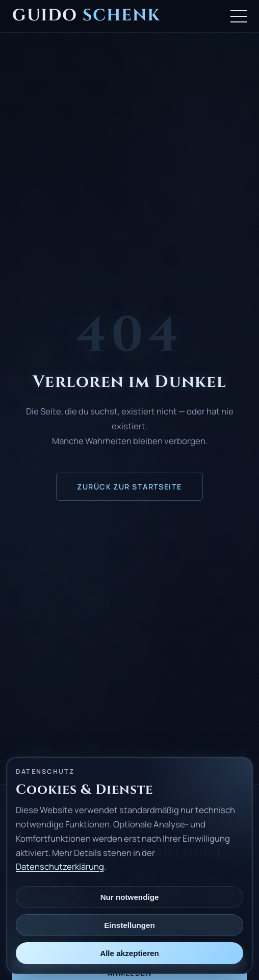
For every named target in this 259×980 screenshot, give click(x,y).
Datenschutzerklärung (60, 866)
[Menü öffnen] (239, 16)
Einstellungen (129, 925)
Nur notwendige (130, 897)
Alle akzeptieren (129, 953)
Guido (86, 16)
